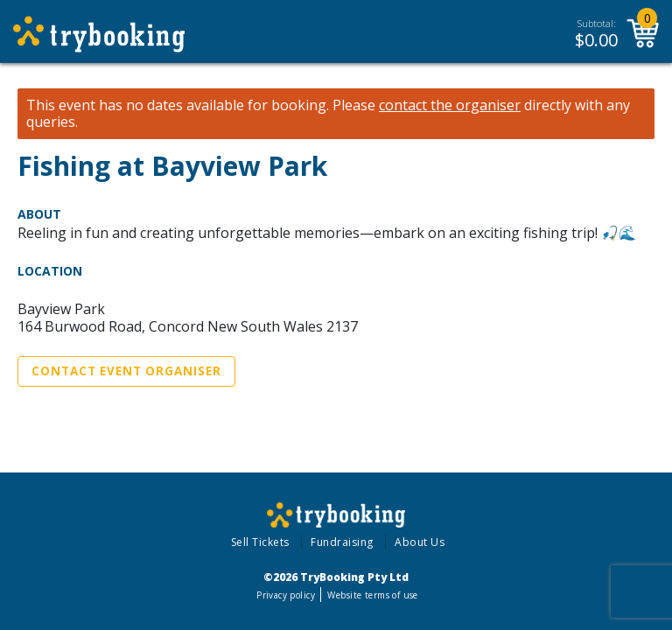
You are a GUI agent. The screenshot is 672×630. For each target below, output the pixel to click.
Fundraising (342, 542)
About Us (420, 542)
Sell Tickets (260, 542)
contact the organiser (450, 105)
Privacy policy (286, 595)
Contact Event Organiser (126, 371)
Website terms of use (372, 595)
